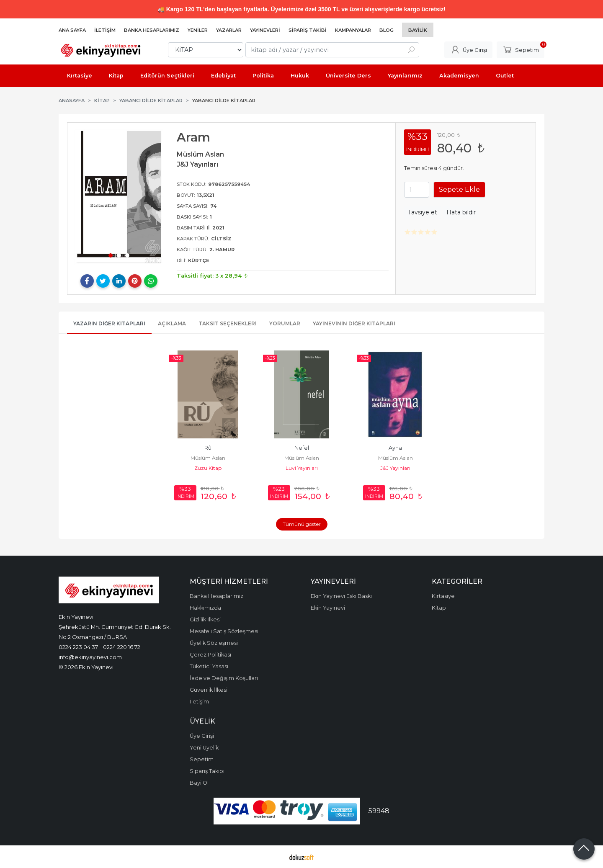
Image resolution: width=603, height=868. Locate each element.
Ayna (395, 448)
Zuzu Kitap (208, 468)
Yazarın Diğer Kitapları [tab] (109, 323)
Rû (208, 448)
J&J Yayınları (395, 468)
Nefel (302, 448)
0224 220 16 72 (122, 647)
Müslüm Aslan (208, 458)
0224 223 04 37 (78, 647)
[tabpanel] (119, 198)
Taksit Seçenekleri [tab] (228, 323)
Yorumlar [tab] (285, 323)
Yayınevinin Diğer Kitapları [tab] (354, 323)
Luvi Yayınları (302, 468)
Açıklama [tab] (172, 323)
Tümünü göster (302, 524)
